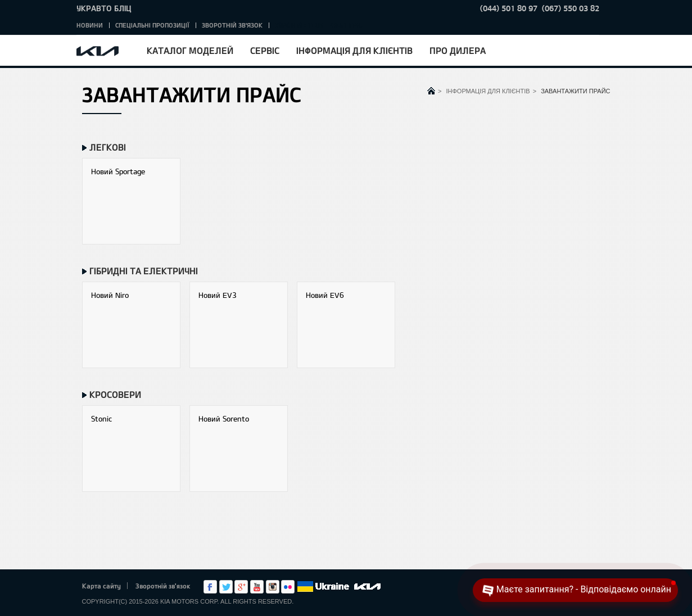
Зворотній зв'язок (232, 25)
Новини (90, 25)
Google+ (241, 587)
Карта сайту (101, 586)
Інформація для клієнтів (354, 50)
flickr (288, 587)
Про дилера (458, 50)
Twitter (226, 587)
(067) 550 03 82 (571, 8)
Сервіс (265, 50)
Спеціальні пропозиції (152, 25)
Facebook (210, 587)
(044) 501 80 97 (509, 8)
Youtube (257, 587)
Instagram (273, 587)
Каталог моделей (190, 50)
